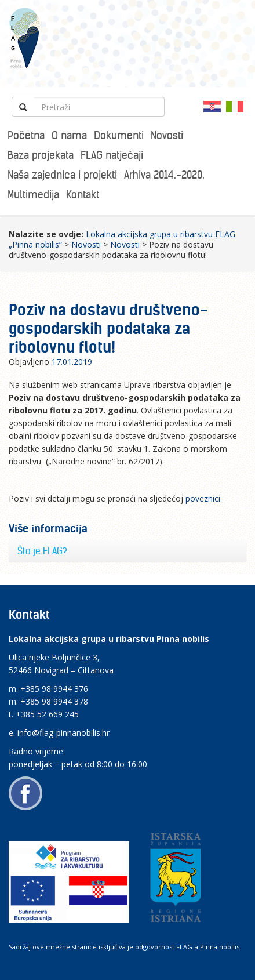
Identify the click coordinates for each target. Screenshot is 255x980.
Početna (26, 135)
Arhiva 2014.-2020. (164, 175)
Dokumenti (119, 135)
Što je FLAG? (42, 551)
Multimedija (33, 195)
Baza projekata (41, 155)
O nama (69, 135)
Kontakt (83, 195)
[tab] (128, 551)
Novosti (167, 135)
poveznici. (204, 498)
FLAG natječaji (112, 155)
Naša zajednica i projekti (62, 175)
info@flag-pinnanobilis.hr (63, 733)
